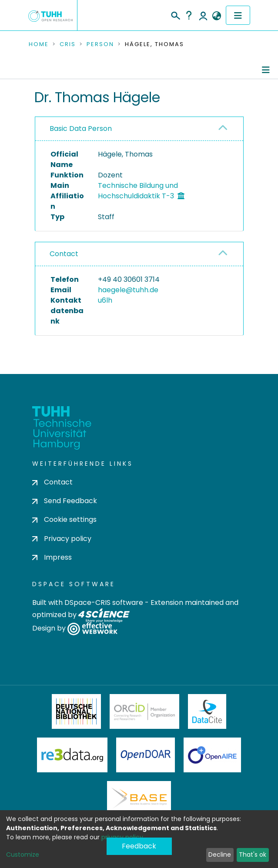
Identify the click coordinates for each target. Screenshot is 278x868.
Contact (64, 254)
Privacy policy (62, 539)
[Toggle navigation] (238, 15)
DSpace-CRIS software (104, 603)
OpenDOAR (146, 755)
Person (100, 44)
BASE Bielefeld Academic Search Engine (139, 798)
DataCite (207, 711)
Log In (203, 15)
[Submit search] (175, 14)
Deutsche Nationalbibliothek (77, 711)
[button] (217, 16)
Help (189, 15)
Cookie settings (64, 519)
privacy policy (122, 837)
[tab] (139, 129)
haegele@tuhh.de (128, 290)
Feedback (139, 846)
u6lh (105, 300)
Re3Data (72, 755)
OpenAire (212, 755)
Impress (52, 557)
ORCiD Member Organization (144, 711)
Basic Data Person (81, 129)
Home (39, 44)
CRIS (68, 44)
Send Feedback (65, 501)
